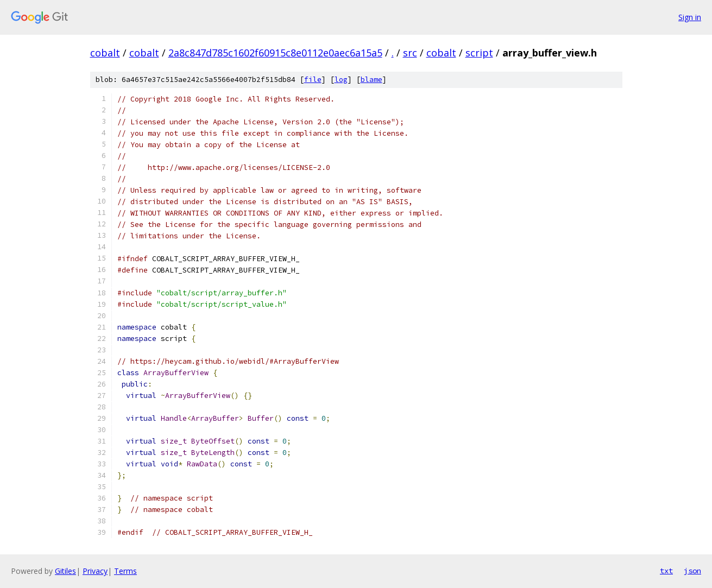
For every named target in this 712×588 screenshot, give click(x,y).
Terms (125, 571)
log (341, 80)
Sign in (690, 17)
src (410, 53)
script (479, 53)
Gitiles (65, 571)
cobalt (105, 53)
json (692, 571)
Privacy (95, 571)
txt (666, 571)
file (313, 80)
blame (371, 80)
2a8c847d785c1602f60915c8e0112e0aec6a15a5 (275, 53)
